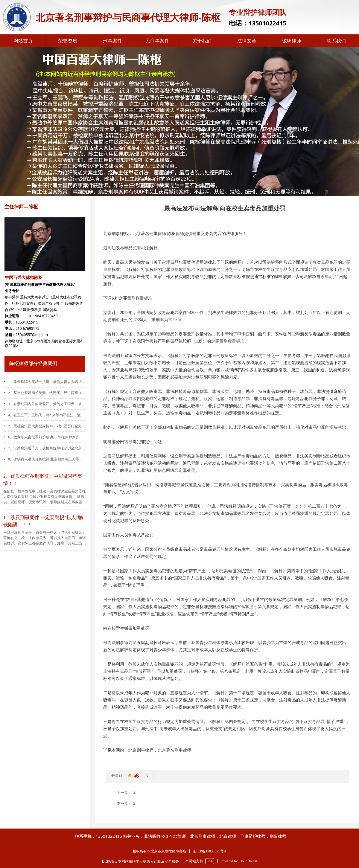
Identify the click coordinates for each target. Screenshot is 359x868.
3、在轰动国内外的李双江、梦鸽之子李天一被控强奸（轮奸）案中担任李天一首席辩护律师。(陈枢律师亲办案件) (47, 404)
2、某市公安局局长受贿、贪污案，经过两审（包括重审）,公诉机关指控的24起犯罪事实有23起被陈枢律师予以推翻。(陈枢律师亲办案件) (47, 393)
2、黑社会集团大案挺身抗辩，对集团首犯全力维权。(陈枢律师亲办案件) (47, 426)
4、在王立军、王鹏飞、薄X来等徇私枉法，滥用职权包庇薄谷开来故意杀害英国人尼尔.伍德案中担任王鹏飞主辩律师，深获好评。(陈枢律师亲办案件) (47, 415)
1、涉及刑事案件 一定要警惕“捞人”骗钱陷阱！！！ (43, 521)
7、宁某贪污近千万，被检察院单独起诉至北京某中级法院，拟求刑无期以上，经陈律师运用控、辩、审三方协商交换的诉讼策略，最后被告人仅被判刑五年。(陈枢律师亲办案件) (47, 448)
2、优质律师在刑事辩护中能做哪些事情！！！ (43, 480)
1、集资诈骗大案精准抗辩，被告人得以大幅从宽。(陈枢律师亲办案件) (47, 382)
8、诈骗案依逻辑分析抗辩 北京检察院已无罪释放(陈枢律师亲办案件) (47, 459)
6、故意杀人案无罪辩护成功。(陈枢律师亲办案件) (47, 437)
